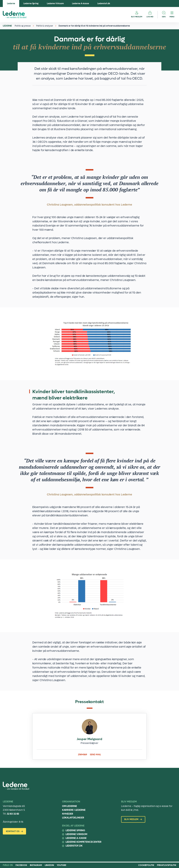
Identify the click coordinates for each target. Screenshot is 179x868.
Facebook (21, 865)
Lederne (11, 3)
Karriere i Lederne (74, 810)
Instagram (36, 865)
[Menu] (172, 15)
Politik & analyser (45, 26)
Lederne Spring (31, 3)
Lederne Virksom (55, 3)
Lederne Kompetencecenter (84, 842)
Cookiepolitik (146, 865)
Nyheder (68, 814)
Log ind (150, 17)
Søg (164, 17)
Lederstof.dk (104, 3)
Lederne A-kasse (80, 3)
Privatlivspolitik (167, 865)
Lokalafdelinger (73, 818)
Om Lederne (69, 806)
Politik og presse (23, 26)
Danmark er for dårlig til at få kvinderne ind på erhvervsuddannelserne (94, 26)
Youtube (62, 865)
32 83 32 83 (13, 814)
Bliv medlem (137, 17)
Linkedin (49, 865)
